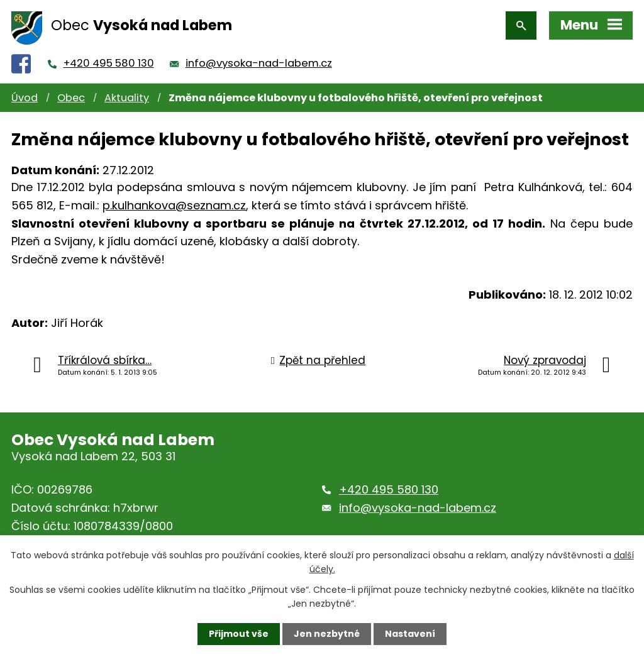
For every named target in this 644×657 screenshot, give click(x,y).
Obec (71, 98)
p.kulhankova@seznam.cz (174, 205)
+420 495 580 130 (109, 63)
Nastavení (410, 634)
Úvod (25, 98)
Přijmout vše (239, 634)
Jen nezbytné (327, 634)
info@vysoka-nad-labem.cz (259, 63)
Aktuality (127, 98)
